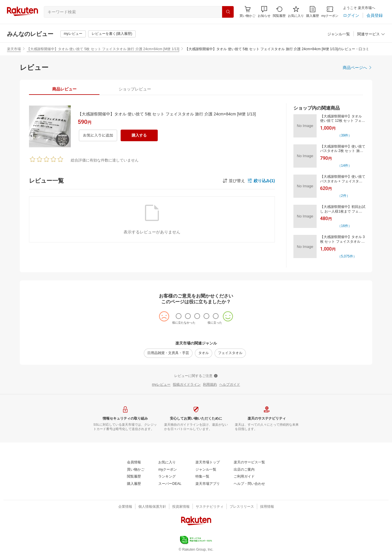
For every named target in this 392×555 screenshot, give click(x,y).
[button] (264, 12)
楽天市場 (14, 49)
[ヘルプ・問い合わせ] (249, 484)
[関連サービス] (371, 34)
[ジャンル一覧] (339, 34)
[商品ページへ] (357, 68)
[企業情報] (125, 507)
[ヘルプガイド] (230, 385)
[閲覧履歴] (279, 12)
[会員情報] (134, 462)
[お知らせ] (264, 12)
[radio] (179, 316)
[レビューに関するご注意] (196, 376)
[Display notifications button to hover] (247, 12)
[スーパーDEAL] (170, 484)
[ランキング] (167, 477)
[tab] (64, 89)
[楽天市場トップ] (208, 462)
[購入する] (139, 135)
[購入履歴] (313, 12)
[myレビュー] (73, 34)
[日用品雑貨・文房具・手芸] (168, 353)
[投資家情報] (181, 507)
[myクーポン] (330, 12)
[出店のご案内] (244, 470)
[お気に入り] (296, 12)
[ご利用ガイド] (244, 477)
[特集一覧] (202, 477)
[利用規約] (210, 385)
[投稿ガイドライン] (187, 385)
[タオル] (204, 353)
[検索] (228, 12)
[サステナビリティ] (210, 507)
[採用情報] (267, 507)
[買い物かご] (136, 470)
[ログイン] (351, 15)
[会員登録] (375, 15)
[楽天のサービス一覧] (249, 462)
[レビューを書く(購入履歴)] (112, 34)
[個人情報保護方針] (152, 507)
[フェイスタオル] (230, 353)
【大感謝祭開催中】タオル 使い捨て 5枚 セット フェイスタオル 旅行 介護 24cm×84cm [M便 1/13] (103, 49)
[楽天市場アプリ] (208, 484)
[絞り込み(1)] (261, 181)
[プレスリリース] (242, 507)
